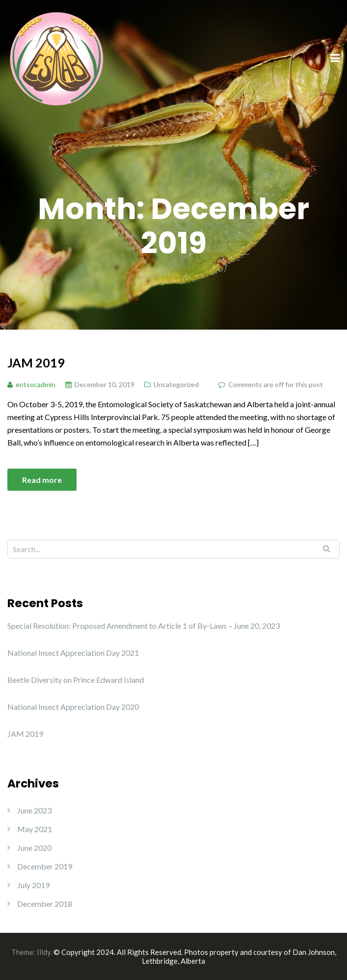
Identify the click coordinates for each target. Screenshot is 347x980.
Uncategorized (176, 384)
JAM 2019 (36, 363)
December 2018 (45, 904)
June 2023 (34, 810)
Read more (42, 480)
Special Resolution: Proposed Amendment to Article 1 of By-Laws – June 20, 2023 (144, 626)
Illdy (44, 952)
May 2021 (35, 829)
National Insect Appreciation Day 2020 (73, 707)
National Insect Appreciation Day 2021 (73, 653)
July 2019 (33, 885)
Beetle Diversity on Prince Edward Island (76, 680)
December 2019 (45, 866)
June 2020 (34, 848)
